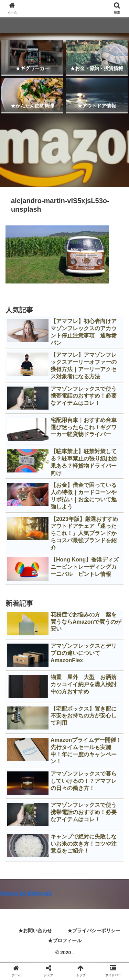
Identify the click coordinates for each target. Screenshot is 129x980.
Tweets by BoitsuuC (26, 893)
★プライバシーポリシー (94, 931)
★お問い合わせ (35, 931)
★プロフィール (65, 940)
